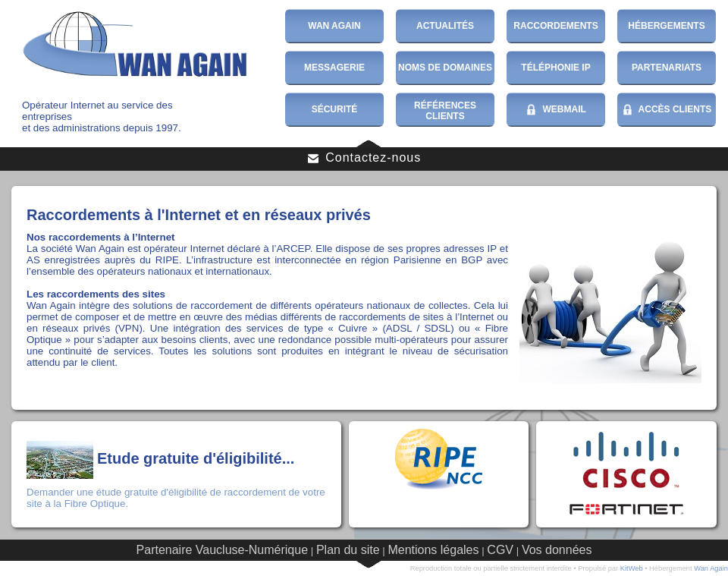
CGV (500, 550)
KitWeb (632, 568)
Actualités (445, 26)
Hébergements (666, 26)
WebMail (556, 110)
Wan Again (334, 26)
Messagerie (334, 68)
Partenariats (667, 68)
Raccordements (555, 26)
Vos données (557, 550)
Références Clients (445, 111)
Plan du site (348, 550)
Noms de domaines (445, 68)
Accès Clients (667, 110)
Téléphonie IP (555, 68)
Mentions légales (433, 550)
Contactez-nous (364, 158)
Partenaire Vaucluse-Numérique (222, 550)
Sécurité (335, 109)
